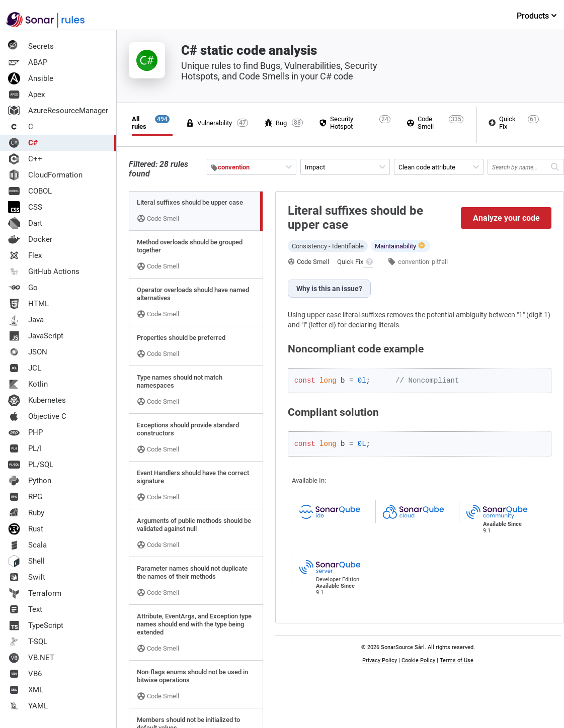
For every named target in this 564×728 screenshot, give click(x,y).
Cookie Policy (418, 660)
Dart (25, 223)
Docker (30, 239)
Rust (26, 529)
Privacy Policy (380, 660)
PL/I (25, 448)
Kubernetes (37, 400)
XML (26, 690)
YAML (28, 706)
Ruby (26, 513)
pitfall (440, 262)
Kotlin (28, 384)
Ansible (31, 78)
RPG (25, 497)
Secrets (31, 46)
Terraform (35, 593)
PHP (25, 432)
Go (23, 288)
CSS (25, 207)
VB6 (25, 674)
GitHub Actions (44, 271)
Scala (27, 545)
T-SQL (28, 642)
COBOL (30, 191)
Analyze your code (506, 218)
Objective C (37, 416)
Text (25, 609)
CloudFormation (45, 175)
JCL (25, 368)
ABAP (28, 62)
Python (30, 481)
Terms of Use (457, 660)
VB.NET (31, 658)
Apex (26, 95)
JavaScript (36, 336)
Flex (25, 255)
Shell (26, 561)
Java (26, 320)
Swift (27, 577)
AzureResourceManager (58, 111)
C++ (25, 159)
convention (414, 262)
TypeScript (36, 625)
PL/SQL (31, 465)
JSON (28, 352)
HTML (28, 304)
